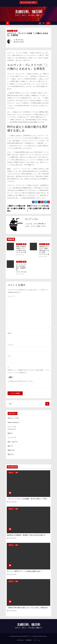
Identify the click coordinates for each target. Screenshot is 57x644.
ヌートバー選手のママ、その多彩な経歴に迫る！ (24, 571)
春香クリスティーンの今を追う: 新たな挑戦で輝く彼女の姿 (38, 208)
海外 (9, 446)
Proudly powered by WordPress (19, 636)
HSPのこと (10, 31)
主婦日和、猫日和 (28, 12)
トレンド (11, 438)
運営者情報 (29, 640)
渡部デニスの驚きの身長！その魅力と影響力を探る (16, 208)
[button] (44, 23)
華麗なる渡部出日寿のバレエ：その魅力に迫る (21, 249)
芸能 (16, 31)
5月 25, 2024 (20, 252)
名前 (10, 333)
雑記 (9, 454)
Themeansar (43, 636)
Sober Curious (13, 422)
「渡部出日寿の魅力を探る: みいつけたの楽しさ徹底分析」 (28, 608)
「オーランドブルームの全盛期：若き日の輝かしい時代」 (28, 499)
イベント (11, 427)
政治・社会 (11, 442)
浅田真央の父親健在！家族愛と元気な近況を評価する (26, 535)
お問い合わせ (20, 640)
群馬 (9, 433)
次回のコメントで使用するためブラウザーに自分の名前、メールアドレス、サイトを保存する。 (28, 371)
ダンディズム (20, 40)
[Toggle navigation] (40, 23)
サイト (10, 356)
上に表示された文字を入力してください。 (21, 381)
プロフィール (37, 640)
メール (11, 345)
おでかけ (11, 429)
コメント (11, 296)
